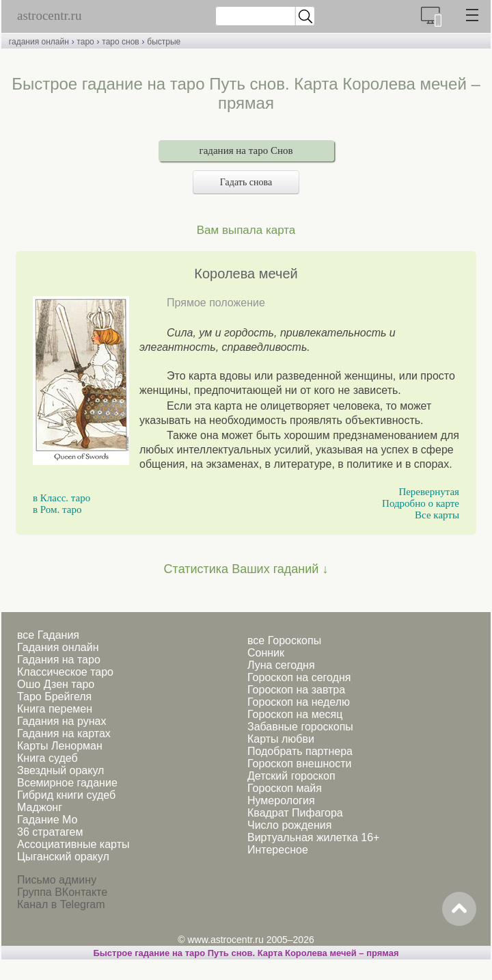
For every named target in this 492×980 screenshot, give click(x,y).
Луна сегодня (281, 665)
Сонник (266, 653)
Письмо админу (57, 880)
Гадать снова (246, 182)
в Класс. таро (61, 498)
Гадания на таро (59, 660)
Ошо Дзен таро (56, 684)
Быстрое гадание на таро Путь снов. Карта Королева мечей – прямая (246, 953)
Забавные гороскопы (300, 727)
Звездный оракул (60, 770)
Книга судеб (47, 758)
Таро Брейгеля (54, 697)
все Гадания (48, 635)
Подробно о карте (421, 503)
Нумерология (281, 800)
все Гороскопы (284, 640)
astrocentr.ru (49, 15)
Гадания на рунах (61, 721)
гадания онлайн (39, 42)
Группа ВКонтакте (62, 892)
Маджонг (40, 807)
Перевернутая (429, 492)
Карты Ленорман (60, 746)
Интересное (278, 850)
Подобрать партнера (300, 751)
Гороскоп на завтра (296, 690)
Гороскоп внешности (300, 764)
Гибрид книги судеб (66, 795)
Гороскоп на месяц (295, 714)
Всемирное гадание (67, 783)
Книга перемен (55, 709)
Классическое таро (65, 672)
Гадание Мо (47, 820)
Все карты (437, 515)
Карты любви (281, 739)
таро (85, 42)
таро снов (120, 42)
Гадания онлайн (58, 647)
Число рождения (289, 825)
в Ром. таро (57, 509)
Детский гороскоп (291, 776)
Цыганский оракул (63, 857)
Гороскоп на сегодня (299, 677)
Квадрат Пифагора (295, 813)
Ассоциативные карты (73, 844)
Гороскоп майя (285, 788)
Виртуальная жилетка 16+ (313, 837)
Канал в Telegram (61, 904)
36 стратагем (50, 832)
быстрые (164, 42)
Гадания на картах (64, 733)
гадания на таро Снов (246, 150)
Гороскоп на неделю (299, 702)
